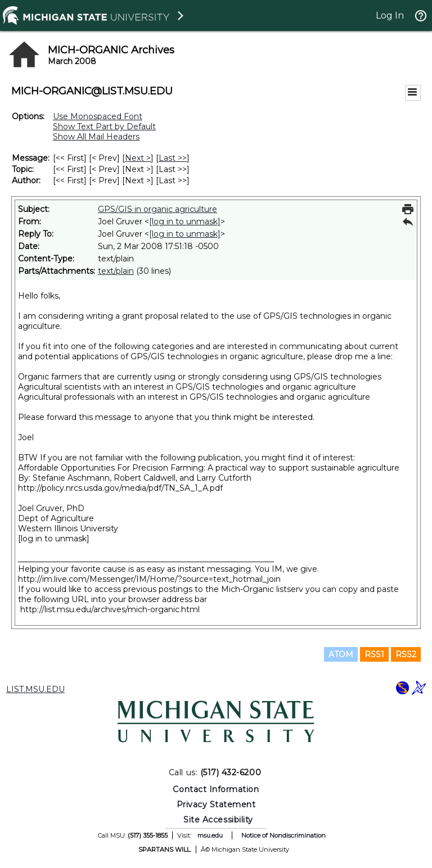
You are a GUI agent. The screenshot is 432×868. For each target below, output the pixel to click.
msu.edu (210, 835)
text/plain (116, 271)
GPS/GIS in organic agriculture (157, 209)
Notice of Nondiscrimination (283, 835)
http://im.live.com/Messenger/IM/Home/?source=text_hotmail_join (149, 579)
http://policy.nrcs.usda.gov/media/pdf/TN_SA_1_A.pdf (120, 488)
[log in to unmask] (185, 221)
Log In (390, 15)
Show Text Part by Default (104, 126)
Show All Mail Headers (96, 137)
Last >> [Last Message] (173, 158)
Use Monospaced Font (98, 116)
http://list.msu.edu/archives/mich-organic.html (110, 609)
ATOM (341, 654)
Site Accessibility (218, 820)
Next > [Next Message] (138, 158)
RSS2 (406, 654)
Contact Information (216, 789)
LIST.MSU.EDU (35, 689)
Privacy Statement (216, 804)
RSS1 (374, 654)
